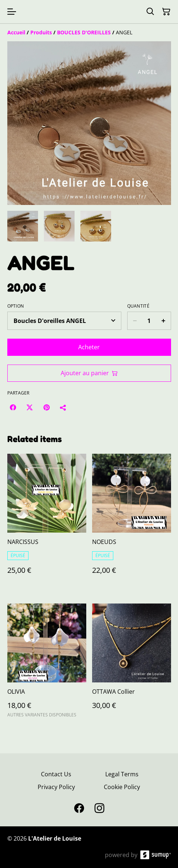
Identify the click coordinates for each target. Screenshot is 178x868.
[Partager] (63, 407)
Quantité (138, 306)
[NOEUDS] (132, 521)
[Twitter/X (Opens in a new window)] (30, 407)
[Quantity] (149, 321)
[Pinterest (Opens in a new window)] (46, 407)
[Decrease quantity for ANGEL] (135, 321)
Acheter (89, 347)
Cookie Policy (122, 787)
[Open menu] (12, 12)
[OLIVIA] (47, 664)
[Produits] (41, 32)
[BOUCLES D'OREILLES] (84, 32)
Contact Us (56, 774)
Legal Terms (122, 774)
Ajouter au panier (89, 373)
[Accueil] (16, 32)
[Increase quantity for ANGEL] (164, 321)
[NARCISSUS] (47, 521)
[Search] (150, 12)
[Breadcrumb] (89, 33)
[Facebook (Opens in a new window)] (13, 407)
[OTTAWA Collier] (132, 664)
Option (16, 306)
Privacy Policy (56, 787)
